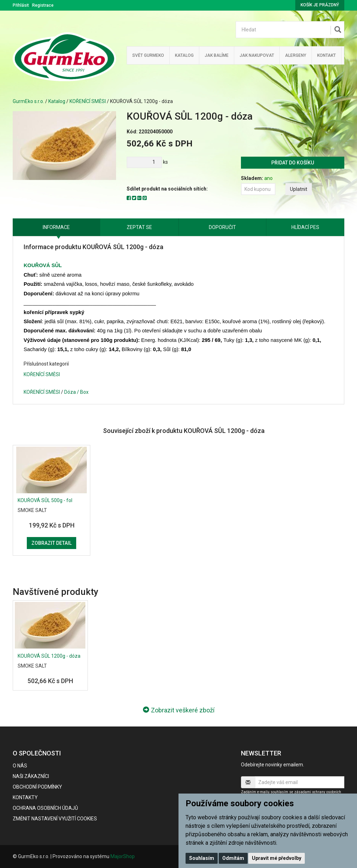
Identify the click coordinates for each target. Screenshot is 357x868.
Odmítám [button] (233, 858)
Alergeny (296, 55)
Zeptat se (139, 227)
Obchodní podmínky (37, 787)
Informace (56, 227)
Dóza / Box (76, 392)
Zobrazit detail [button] (52, 543)
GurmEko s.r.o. (28, 101)
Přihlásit (21, 5)
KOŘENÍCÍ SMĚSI (88, 101)
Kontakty (25, 797)
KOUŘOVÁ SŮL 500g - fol (45, 500)
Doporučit (222, 227)
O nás (20, 766)
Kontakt (326, 55)
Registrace (43, 5)
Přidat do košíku (293, 163)
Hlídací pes (305, 227)
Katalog (184, 55)
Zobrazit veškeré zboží (179, 710)
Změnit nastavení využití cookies (55, 819)
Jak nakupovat (257, 55)
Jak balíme (217, 55)
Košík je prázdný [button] (320, 5)
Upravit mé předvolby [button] (277, 858)
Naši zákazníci (31, 776)
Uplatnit (299, 189)
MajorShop (123, 856)
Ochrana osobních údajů (45, 808)
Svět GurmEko (148, 55)
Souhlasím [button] (202, 858)
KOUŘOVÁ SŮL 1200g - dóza (49, 656)
